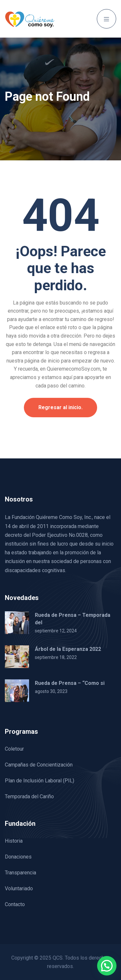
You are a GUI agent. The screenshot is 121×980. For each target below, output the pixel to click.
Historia (14, 841)
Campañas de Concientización (39, 765)
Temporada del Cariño (29, 796)
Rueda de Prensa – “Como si (70, 683)
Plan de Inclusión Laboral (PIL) (40, 781)
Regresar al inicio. (60, 407)
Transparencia (20, 873)
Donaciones (18, 857)
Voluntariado (19, 888)
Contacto (15, 904)
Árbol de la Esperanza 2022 (68, 649)
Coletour (14, 749)
